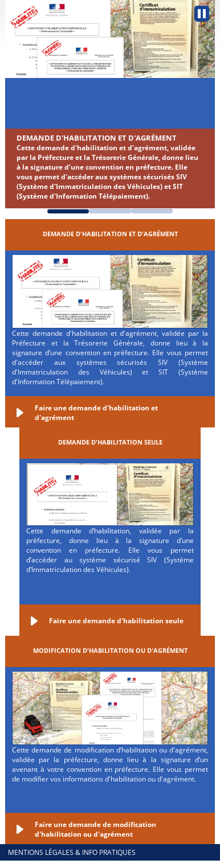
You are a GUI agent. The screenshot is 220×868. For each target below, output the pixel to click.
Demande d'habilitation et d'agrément (97, 138)
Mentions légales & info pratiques (72, 852)
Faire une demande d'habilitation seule (116, 621)
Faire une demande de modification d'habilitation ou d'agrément (95, 829)
